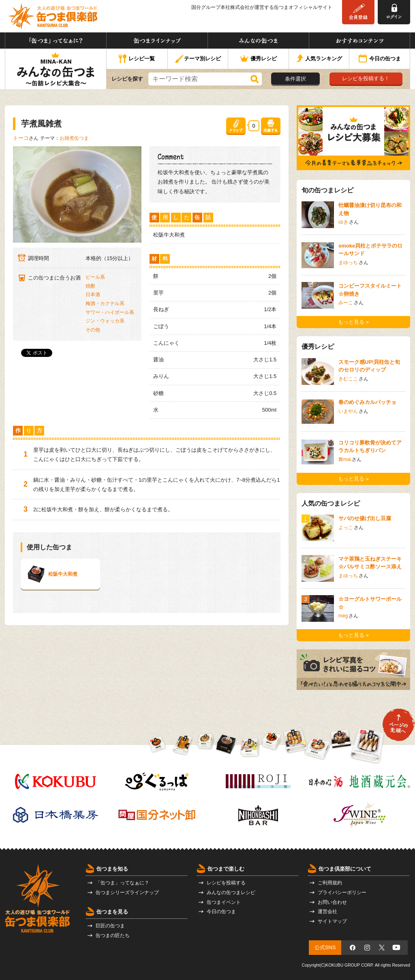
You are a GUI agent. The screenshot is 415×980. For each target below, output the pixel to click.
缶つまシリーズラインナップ (127, 892)
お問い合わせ (332, 902)
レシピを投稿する (226, 883)
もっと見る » (353, 322)
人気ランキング (319, 59)
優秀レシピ (258, 59)
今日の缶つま (380, 59)
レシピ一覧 (137, 59)
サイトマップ (332, 921)
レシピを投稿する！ (366, 78)
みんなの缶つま (258, 41)
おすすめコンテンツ (359, 41)
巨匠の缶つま (110, 926)
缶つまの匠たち (113, 935)
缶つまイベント (224, 902)
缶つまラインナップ (157, 41)
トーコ (21, 138)
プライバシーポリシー (342, 892)
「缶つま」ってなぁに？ (56, 41)
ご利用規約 (330, 883)
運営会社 (327, 912)
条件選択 (295, 79)
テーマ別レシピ (198, 59)
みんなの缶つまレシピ (231, 892)
